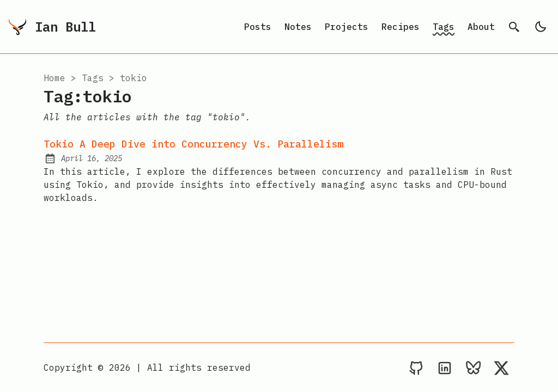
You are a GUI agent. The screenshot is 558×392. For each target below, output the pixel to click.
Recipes (401, 27)
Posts (258, 27)
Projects (347, 27)
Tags (444, 27)
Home (54, 78)
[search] (514, 27)
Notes (298, 27)
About (481, 27)
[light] (541, 27)
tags (93, 78)
